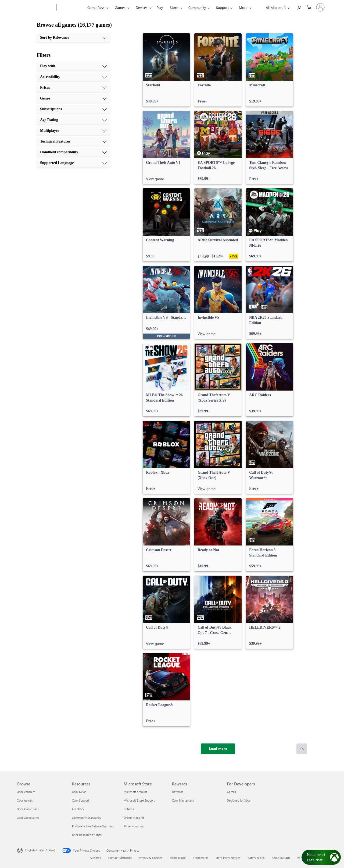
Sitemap (96, 858)
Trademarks (201, 858)
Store (174, 7)
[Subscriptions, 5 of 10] (73, 109)
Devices (142, 7)
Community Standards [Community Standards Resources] (86, 818)
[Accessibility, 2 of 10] (73, 77)
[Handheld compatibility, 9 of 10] (73, 152)
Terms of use (178, 858)
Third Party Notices (228, 858)
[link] (166, 70)
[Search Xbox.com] (299, 7)
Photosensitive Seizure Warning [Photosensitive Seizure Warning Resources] (93, 826)
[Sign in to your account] (320, 7)
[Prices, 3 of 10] (73, 88)
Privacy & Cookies (151, 858)
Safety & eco (256, 858)
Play (160, 7)
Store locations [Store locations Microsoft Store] (133, 826)
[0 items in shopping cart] (309, 7)
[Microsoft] (36, 8)
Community (197, 7)
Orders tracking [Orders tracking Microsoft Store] (134, 818)
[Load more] (218, 749)
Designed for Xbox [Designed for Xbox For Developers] (239, 800)
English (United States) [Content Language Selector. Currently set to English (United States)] (40, 850)
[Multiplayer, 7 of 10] (73, 131)
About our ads (281, 858)
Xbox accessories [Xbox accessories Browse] (28, 818)
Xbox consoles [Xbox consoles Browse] (26, 792)
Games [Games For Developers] (231, 792)
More (243, 7)
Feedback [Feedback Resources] (78, 809)
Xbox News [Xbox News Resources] (79, 792)
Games (120, 7)
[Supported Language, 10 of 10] (73, 163)
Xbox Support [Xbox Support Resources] (81, 800)
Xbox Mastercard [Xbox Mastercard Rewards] (183, 800)
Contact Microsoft (120, 858)
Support (222, 7)
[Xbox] (71, 8)
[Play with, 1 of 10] (73, 66)
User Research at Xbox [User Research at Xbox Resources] (87, 835)
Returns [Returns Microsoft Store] (129, 809)
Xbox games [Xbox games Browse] (25, 800)
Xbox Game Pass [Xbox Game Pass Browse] (28, 809)
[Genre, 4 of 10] (73, 98)
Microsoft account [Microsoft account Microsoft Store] (135, 792)
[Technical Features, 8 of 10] (73, 141)
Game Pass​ (96, 7)
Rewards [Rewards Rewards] (178, 792)
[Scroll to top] (302, 749)
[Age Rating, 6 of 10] (73, 120)
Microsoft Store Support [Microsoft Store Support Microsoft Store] (139, 800)
